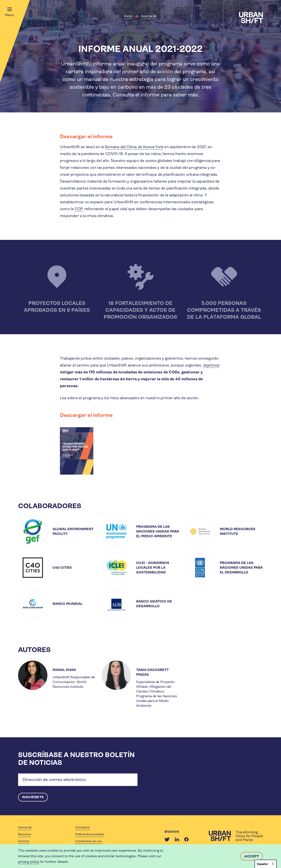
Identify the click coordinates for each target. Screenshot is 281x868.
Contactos (82, 827)
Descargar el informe (86, 137)
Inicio (128, 16)
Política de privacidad (89, 834)
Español (262, 864)
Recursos (25, 834)
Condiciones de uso (88, 841)
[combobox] (266, 864)
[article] (57, 531)
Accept (252, 856)
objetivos (211, 365)
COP (79, 209)
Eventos (24, 841)
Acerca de (149, 16)
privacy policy (29, 862)
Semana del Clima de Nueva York (134, 147)
